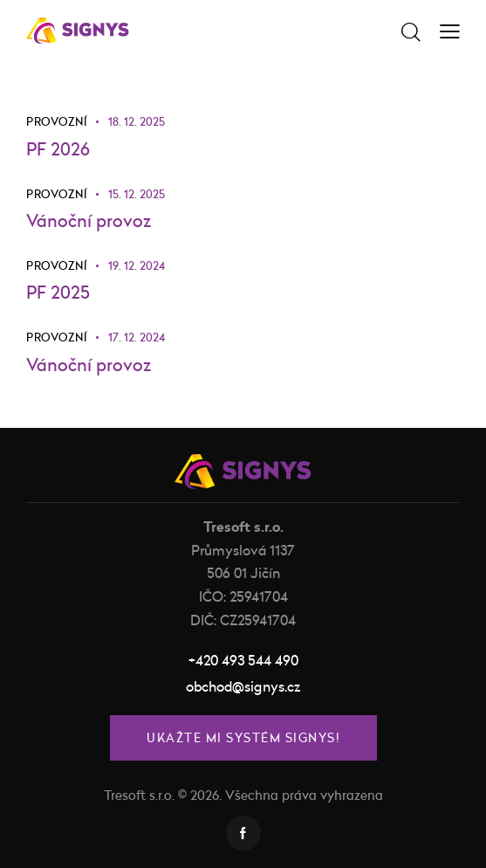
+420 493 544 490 (243, 660)
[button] (450, 30)
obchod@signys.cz (243, 686)
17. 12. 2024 (137, 338)
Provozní (56, 121)
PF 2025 (58, 293)
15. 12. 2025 (137, 194)
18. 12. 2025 (137, 121)
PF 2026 (58, 149)
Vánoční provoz (89, 220)
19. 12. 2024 (137, 265)
